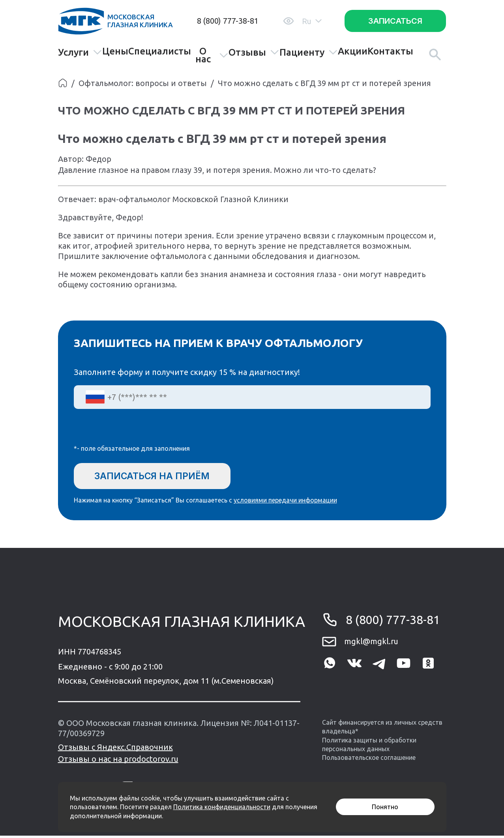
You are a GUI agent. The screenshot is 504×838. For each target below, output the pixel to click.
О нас (212, 55)
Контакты (390, 51)
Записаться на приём (158, 476)
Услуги (80, 52)
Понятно (385, 807)
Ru (312, 21)
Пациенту (309, 52)
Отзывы (254, 52)
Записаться (395, 21)
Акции (353, 51)
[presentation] (134, 432)
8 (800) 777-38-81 (228, 21)
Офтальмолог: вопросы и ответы (143, 83)
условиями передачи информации (285, 502)
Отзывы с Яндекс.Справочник (115, 749)
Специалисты (160, 51)
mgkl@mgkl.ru (371, 644)
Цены (115, 51)
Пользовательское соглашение (369, 760)
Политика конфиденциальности (222, 807)
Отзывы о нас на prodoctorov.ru (118, 761)
